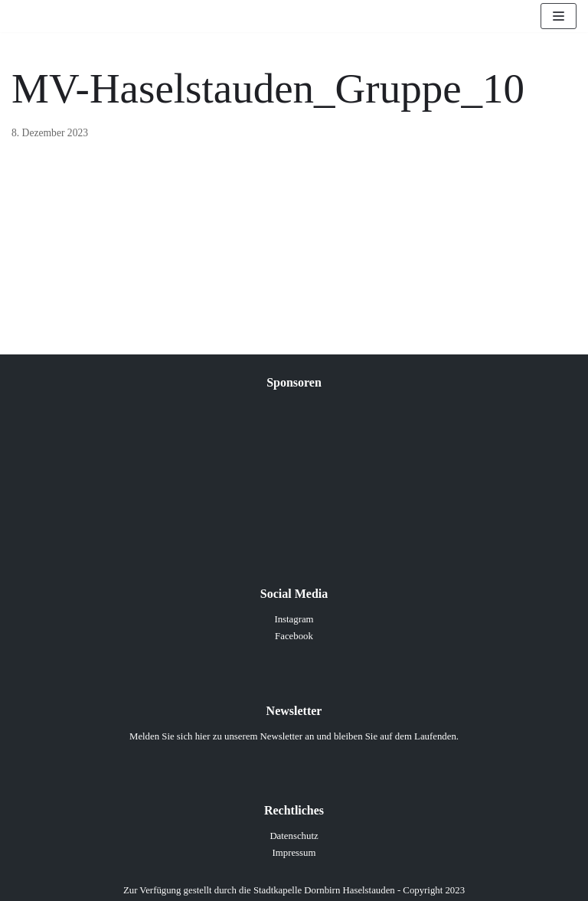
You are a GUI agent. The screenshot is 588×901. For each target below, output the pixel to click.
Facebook (294, 636)
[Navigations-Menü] (559, 16)
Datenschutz (294, 836)
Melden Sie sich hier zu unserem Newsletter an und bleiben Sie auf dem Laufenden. (294, 736)
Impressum (294, 853)
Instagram (294, 619)
